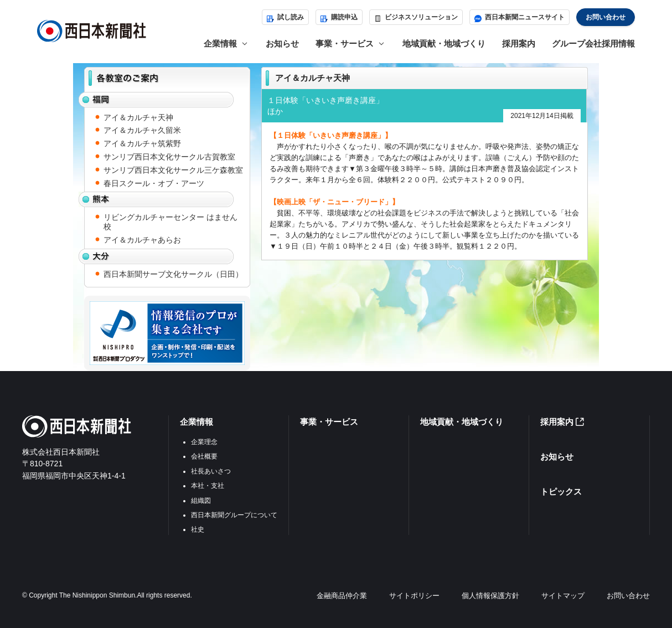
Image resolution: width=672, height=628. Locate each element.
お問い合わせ (606, 17)
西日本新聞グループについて (234, 515)
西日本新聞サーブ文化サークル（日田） (173, 274)
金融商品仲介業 (342, 596)
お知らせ (282, 43)
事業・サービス (329, 422)
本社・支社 (208, 486)
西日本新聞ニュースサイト (519, 17)
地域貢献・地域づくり (444, 43)
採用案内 (519, 43)
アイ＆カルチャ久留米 (142, 130)
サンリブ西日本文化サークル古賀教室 (169, 157)
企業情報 (197, 422)
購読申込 (339, 17)
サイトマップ (563, 596)
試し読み (285, 17)
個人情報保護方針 (490, 596)
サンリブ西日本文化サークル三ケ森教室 (173, 170)
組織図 (201, 501)
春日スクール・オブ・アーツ (154, 183)
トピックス (561, 491)
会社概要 (204, 456)
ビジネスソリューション (416, 17)
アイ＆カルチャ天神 (138, 117)
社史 (198, 529)
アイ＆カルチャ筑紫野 (142, 143)
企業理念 (204, 442)
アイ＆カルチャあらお (142, 240)
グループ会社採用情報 (593, 43)
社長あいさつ (211, 471)
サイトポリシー (414, 596)
